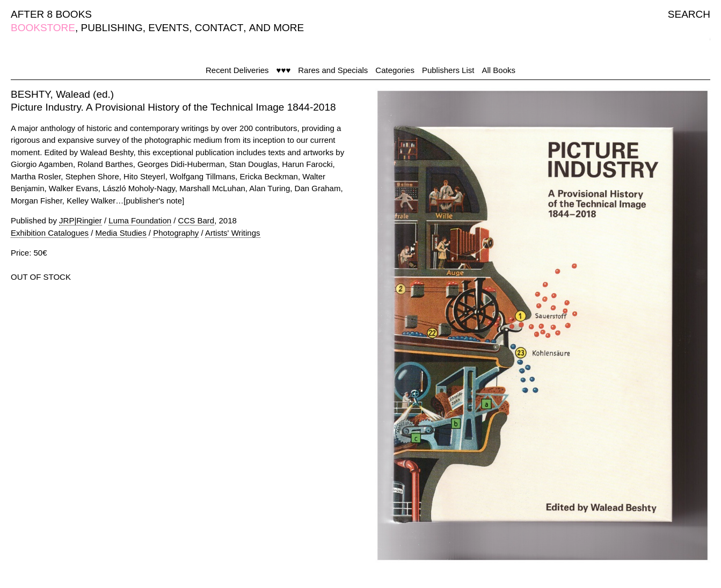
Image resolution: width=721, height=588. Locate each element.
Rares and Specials (333, 70)
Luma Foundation (140, 220)
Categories (395, 70)
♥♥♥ (284, 70)
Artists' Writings (233, 233)
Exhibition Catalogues (50, 233)
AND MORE (276, 28)
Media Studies (121, 233)
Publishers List (448, 70)
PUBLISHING (112, 28)
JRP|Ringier (81, 220)
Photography (176, 233)
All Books (498, 70)
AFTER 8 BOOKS (51, 14)
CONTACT (219, 28)
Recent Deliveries (237, 70)
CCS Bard (196, 220)
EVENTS (169, 28)
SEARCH (689, 14)
